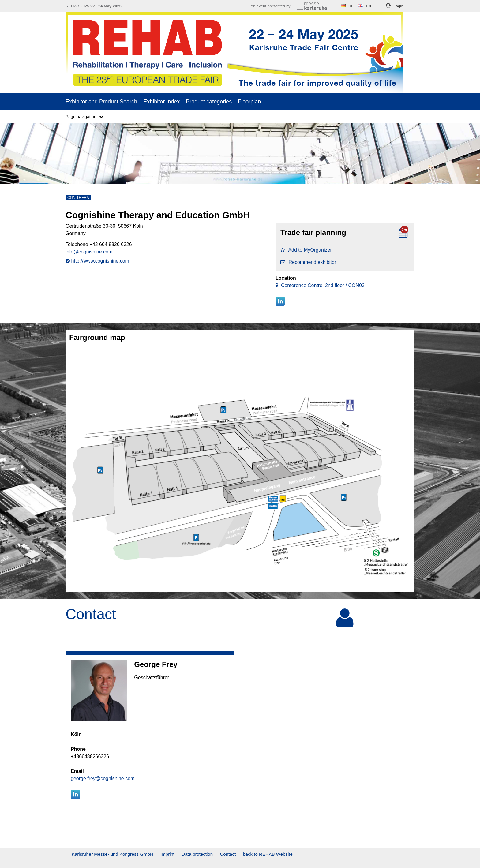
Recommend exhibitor (308, 262)
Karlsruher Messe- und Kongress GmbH (112, 854)
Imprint (167, 854)
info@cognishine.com (89, 252)
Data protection (197, 854)
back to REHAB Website (268, 854)
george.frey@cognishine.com (103, 778)
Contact (228, 854)
